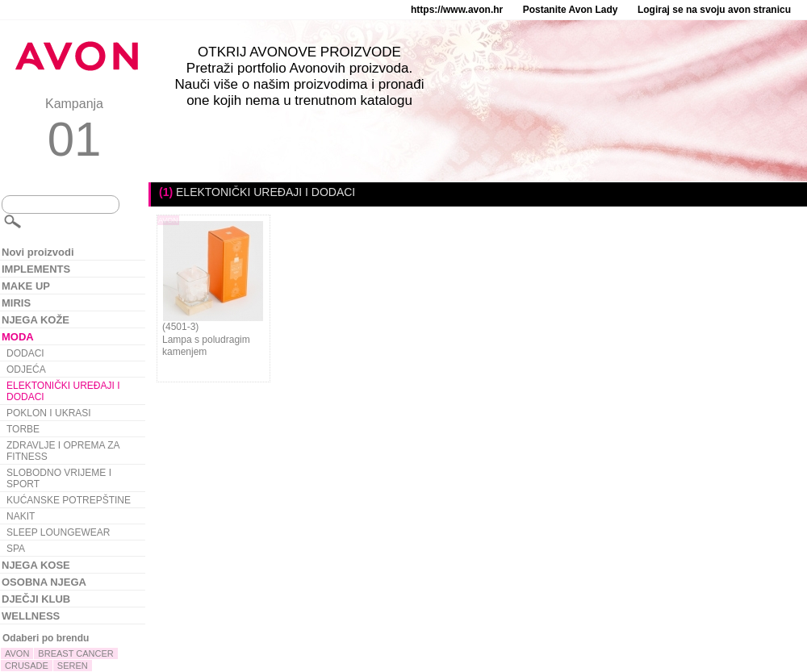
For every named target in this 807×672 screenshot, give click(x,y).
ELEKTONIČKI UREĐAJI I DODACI (63, 391)
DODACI (25, 353)
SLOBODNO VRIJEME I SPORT (59, 478)
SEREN (73, 666)
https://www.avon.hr (457, 10)
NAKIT (21, 516)
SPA (16, 549)
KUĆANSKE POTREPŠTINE (69, 500)
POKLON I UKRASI (49, 413)
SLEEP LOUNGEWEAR (58, 532)
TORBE (23, 429)
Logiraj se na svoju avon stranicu (714, 10)
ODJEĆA (26, 369)
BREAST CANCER (75, 653)
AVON (17, 653)
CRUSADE (27, 666)
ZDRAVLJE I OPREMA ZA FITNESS (63, 451)
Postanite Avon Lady (571, 10)
